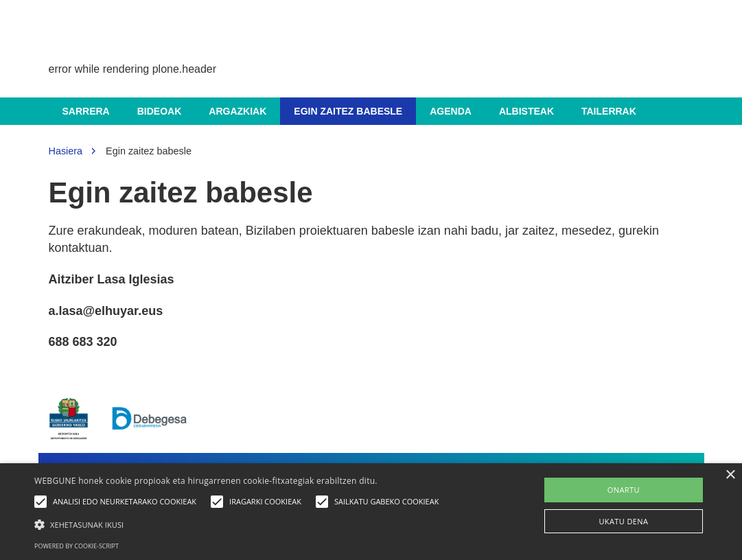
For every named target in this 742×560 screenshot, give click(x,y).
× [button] (730, 475)
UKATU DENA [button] (623, 521)
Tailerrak (609, 111)
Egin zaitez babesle (348, 111)
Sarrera (86, 111)
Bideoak (160, 111)
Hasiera (66, 151)
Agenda (451, 111)
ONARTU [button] (624, 490)
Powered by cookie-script (77, 546)
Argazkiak (237, 111)
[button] (240, 524)
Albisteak (526, 111)
